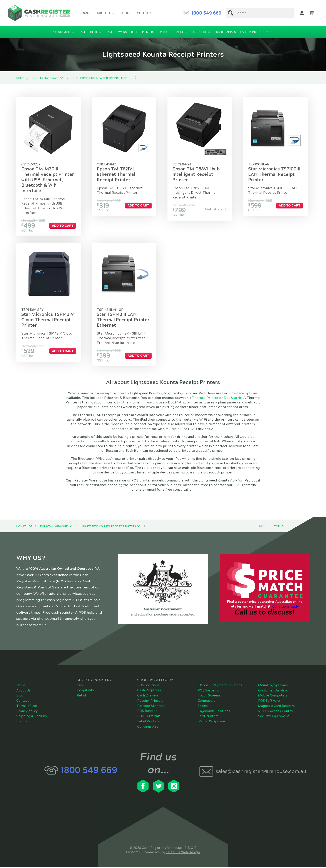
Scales (203, 706)
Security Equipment (274, 717)
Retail (81, 696)
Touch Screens (209, 696)
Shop (20, 78)
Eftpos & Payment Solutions (220, 686)
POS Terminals (149, 717)
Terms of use (27, 706)
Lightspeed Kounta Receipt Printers (100, 78)
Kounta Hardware (45, 78)
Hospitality (85, 691)
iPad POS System (211, 722)
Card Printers (208, 717)
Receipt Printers (150, 701)
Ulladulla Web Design (183, 853)
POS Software (269, 701)
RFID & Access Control (276, 711)
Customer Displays (273, 691)
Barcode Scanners (151, 706)
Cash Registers (149, 691)
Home (84, 13)
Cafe (80, 686)
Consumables (148, 727)
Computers (206, 701)
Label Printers (148, 722)
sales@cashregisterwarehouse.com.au (260, 772)
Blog (125, 13)
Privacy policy (27, 711)
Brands (22, 722)
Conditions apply (286, 607)
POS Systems (208, 691)
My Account (302, 13)
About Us (105, 13)
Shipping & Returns (32, 717)
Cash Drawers (148, 696)
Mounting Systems (273, 686)
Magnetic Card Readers (276, 706)
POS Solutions (148, 686)
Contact (145, 13)
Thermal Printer (205, 398)
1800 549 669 (206, 13)
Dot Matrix (233, 398)
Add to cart (63, 226)
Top (277, 527)
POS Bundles (147, 711)
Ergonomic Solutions (214, 711)
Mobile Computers (273, 696)
